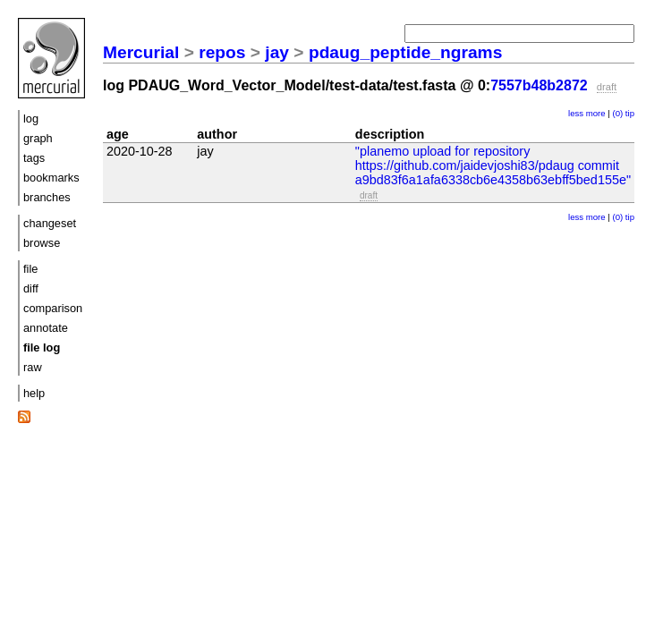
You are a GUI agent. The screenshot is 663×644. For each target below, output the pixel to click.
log (31, 119)
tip (630, 113)
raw (33, 367)
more (596, 113)
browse (42, 243)
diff (31, 288)
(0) (617, 113)
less (576, 113)
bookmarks (51, 178)
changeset (50, 223)
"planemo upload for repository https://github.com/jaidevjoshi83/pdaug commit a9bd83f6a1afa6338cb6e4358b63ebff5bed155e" (493, 165)
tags (34, 158)
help (34, 393)
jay (277, 52)
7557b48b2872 (539, 85)
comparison (53, 308)
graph (38, 138)
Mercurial (141, 52)
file (30, 269)
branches (47, 197)
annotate (46, 328)
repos (222, 52)
